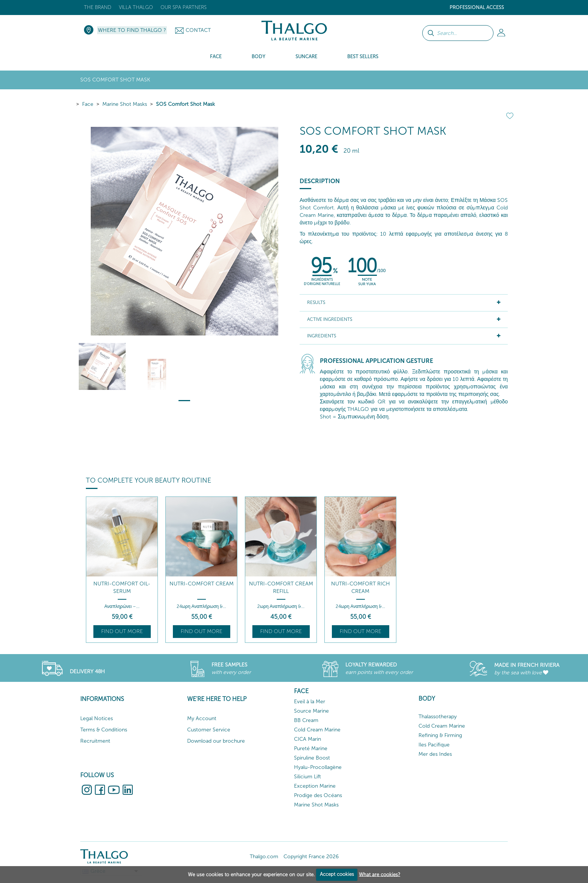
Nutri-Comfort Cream (202, 584)
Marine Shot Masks (125, 104)
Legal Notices (97, 718)
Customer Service (209, 730)
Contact (198, 30)
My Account (202, 718)
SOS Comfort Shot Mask (185, 104)
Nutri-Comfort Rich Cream (361, 587)
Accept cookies (337, 874)
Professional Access (477, 7)
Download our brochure (216, 741)
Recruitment (95, 741)
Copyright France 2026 (311, 857)
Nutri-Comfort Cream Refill (281, 587)
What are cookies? (379, 874)
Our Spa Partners (184, 7)
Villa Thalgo (136, 7)
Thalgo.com (264, 857)
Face (88, 104)
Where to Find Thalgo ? (132, 30)
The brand (98, 7)
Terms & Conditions (104, 730)
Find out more (122, 631)
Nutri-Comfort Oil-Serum (122, 587)
